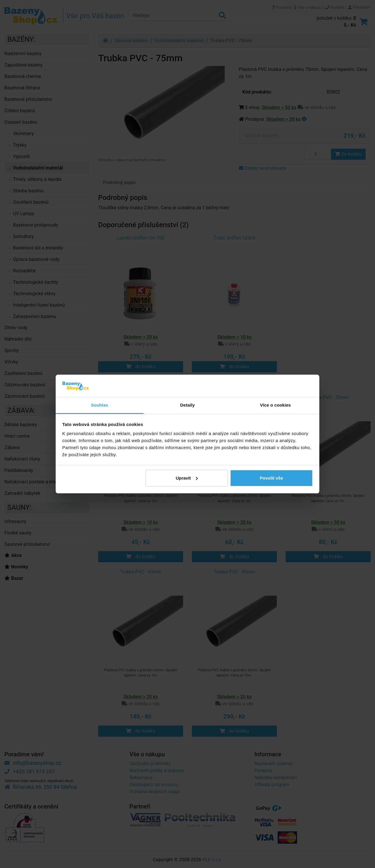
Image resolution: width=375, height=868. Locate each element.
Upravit (187, 478)
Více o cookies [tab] (275, 405)
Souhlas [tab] (99, 405)
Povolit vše (271, 478)
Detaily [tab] (187, 405)
